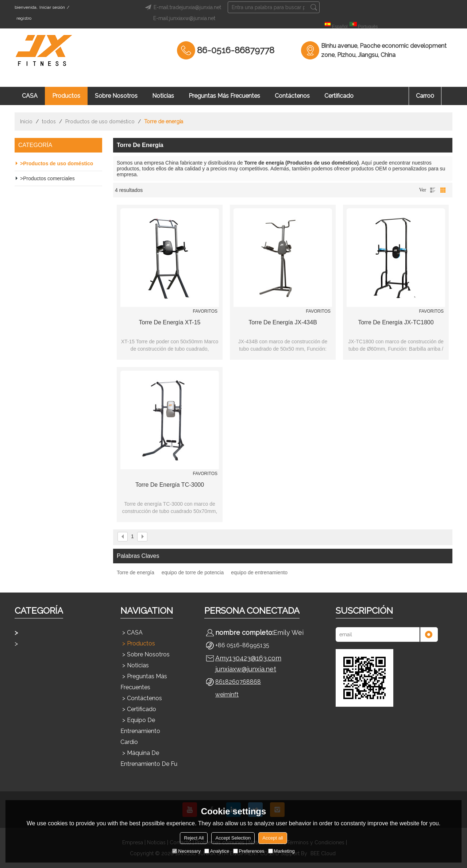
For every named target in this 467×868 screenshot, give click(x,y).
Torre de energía (136, 572)
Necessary (186, 851)
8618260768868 (238, 682)
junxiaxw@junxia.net (246, 669)
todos (49, 121)
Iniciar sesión (52, 7)
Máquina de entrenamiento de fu (149, 758)
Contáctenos (292, 96)
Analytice (217, 851)
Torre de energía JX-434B (283, 322)
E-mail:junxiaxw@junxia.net (184, 18)
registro (24, 18)
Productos (66, 96)
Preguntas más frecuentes (224, 96)
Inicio (26, 121)
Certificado (339, 96)
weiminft (227, 695)
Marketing (281, 851)
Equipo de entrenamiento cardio (140, 731)
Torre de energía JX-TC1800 (396, 322)
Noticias (163, 96)
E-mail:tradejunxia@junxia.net (182, 7)
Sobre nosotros (116, 96)
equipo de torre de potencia (193, 572)
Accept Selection (233, 838)
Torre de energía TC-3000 (170, 485)
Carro (425, 96)
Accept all (273, 838)
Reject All (194, 838)
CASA (30, 96)
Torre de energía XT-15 (170, 322)
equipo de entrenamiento (259, 572)
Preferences (249, 851)
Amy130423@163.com (248, 658)
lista (433, 190)
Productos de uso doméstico (100, 121)
